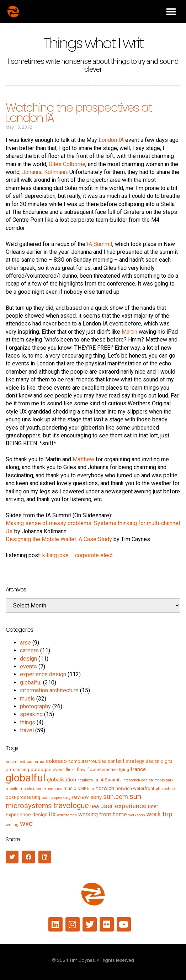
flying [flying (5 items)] (124, 770)
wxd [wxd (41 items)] (26, 823)
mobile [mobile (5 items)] (12, 789)
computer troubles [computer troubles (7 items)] (87, 761)
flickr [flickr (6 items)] (70, 770)
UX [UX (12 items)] (52, 815)
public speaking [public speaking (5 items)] (56, 797)
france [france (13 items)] (138, 769)
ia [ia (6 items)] (96, 780)
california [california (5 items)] (36, 761)
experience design (43, 674)
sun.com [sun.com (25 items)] (116, 797)
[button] (171, 12)
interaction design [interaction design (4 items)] (138, 780)
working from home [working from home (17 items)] (103, 814)
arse (25, 643)
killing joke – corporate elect (78, 555)
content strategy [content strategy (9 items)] (126, 761)
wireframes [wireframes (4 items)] (67, 815)
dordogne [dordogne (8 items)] (41, 769)
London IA (111, 140)
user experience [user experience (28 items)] (123, 806)
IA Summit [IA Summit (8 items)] (110, 780)
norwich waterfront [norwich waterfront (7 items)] (135, 788)
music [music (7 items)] (70, 788)
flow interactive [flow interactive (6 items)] (102, 770)
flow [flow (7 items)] (81, 769)
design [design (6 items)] (153, 761)
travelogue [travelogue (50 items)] (71, 805)
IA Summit (100, 244)
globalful (31, 683)
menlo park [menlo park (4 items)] (164, 780)
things (28, 722)
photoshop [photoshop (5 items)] (165, 789)
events (28, 666)
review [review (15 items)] (81, 797)
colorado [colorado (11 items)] (56, 761)
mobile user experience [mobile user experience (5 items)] (41, 789)
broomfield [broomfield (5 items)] (15, 761)
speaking (31, 714)
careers (29, 650)
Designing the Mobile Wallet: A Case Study (59, 539)
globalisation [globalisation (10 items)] (62, 780)
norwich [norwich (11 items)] (105, 788)
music (27, 699)
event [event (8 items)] (58, 769)
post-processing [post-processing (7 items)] (23, 797)
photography (35, 706)
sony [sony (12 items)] (96, 797)
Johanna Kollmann (44, 172)
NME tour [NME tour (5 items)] (86, 789)
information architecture (49, 690)
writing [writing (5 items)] (12, 825)
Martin (129, 332)
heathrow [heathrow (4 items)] (85, 780)
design (28, 659)
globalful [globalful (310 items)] (26, 778)
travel (27, 730)
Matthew (83, 459)
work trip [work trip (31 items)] (159, 814)
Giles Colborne (67, 164)
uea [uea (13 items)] (95, 806)
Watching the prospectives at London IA (79, 113)
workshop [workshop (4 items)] (137, 815)
